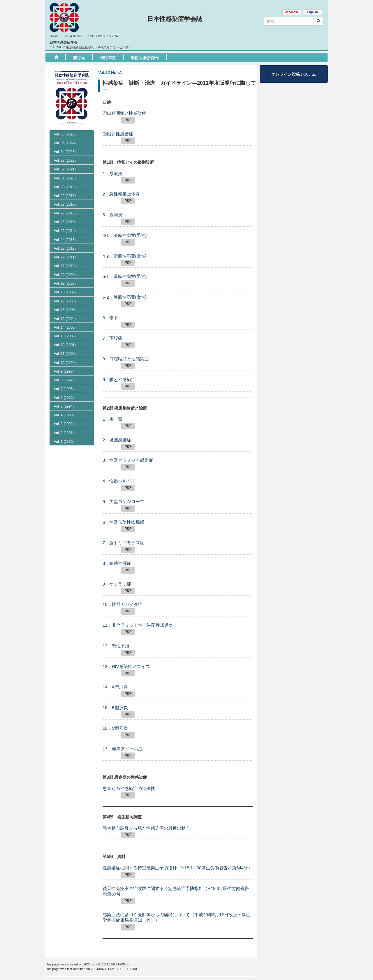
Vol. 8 (64, 405)
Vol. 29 (65, 196)
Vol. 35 (65, 143)
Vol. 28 (65, 205)
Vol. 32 (65, 169)
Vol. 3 (64, 449)
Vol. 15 (65, 344)
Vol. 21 (65, 291)
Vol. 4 (64, 440)
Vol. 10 (65, 388)
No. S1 (62, 282)
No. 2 (61, 266)
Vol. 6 (64, 423)
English (312, 12)
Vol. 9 (64, 396)
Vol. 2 (64, 458)
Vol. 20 (65, 300)
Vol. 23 (65, 248)
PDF (128, 120)
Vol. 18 (65, 317)
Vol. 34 (65, 152)
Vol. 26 (65, 222)
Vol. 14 (65, 352)
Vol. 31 (65, 178)
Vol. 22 (65, 257)
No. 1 (61, 274)
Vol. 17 (65, 326)
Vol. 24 (65, 240)
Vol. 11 (65, 379)
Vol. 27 (65, 213)
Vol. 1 (64, 467)
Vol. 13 (65, 361)
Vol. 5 (64, 431)
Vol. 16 (65, 335)
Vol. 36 (65, 134)
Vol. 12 (65, 370)
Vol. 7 (64, 414)
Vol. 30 (65, 187)
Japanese (292, 12)
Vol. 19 (65, 309)
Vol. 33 (65, 161)
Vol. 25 (65, 231)
